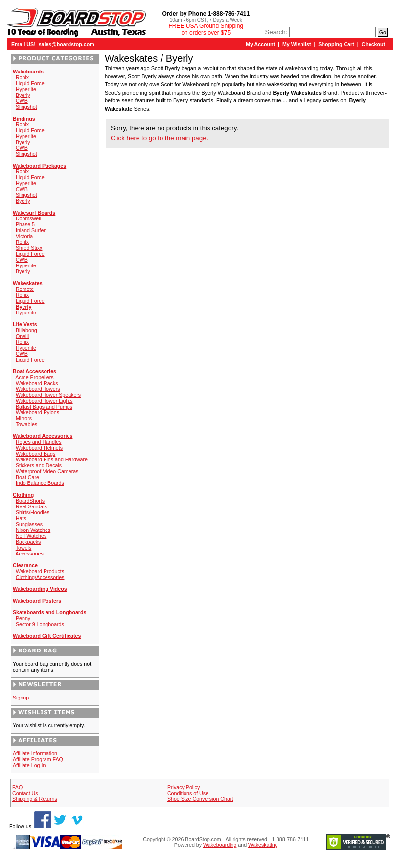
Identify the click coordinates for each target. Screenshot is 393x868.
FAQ (17, 787)
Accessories (29, 554)
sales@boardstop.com (67, 44)
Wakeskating (263, 845)
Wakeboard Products (40, 571)
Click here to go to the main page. (159, 138)
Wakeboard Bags (35, 454)
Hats (21, 518)
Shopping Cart (336, 44)
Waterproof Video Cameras (47, 471)
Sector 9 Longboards (40, 624)
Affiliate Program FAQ (38, 759)
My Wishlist (297, 44)
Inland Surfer (31, 230)
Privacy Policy (184, 787)
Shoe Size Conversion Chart (200, 799)
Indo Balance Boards (40, 483)
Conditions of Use (188, 793)
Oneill (22, 336)
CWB (22, 101)
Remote (25, 289)
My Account (260, 44)
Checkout (374, 44)
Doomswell (28, 218)
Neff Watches (31, 536)
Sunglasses (29, 524)
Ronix (22, 77)
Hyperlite (26, 89)
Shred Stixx (29, 248)
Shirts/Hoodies (33, 512)
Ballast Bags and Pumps (44, 407)
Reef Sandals (31, 506)
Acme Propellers (34, 377)
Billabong (26, 330)
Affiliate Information (35, 753)
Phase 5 (25, 224)
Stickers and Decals (39, 465)
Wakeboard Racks (37, 383)
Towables (26, 424)
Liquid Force (30, 83)
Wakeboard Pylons (37, 412)
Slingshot (26, 107)
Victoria (24, 236)
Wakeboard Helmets (39, 448)
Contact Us (25, 793)
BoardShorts (30, 501)
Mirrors (24, 418)
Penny (23, 618)
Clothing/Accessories (40, 577)
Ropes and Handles (39, 442)
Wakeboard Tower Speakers (48, 395)
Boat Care (27, 477)
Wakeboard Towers (38, 389)
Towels (24, 548)
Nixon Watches (33, 530)
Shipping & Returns (35, 799)
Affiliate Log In (29, 765)
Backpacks (28, 542)
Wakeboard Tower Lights (44, 401)
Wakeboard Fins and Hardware (52, 459)
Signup (21, 698)
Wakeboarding (220, 845)
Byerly (23, 95)
